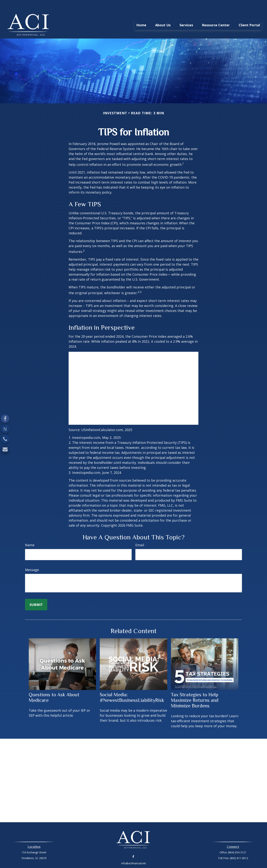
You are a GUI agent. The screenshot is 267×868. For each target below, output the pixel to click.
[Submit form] (36, 593)
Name (30, 534)
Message (32, 559)
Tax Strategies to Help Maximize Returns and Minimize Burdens (195, 689)
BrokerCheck (172, 859)
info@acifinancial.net (134, 852)
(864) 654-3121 (237, 841)
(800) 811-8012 (239, 847)
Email (140, 534)
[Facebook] (5, 419)
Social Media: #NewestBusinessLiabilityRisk (132, 686)
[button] (141, 14)
